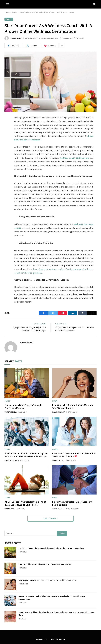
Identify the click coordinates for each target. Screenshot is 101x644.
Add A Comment (50, 519)
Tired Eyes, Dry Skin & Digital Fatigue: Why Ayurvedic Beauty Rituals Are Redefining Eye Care (56, 614)
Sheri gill (10, 509)
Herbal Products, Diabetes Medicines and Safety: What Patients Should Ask (51, 548)
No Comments (66, 38)
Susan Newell (17, 38)
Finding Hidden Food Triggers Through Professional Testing (23, 407)
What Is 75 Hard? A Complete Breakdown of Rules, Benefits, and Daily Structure (25, 503)
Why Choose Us (58, 639)
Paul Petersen (12, 460)
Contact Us (42, 639)
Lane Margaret (60, 412)
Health (9, 19)
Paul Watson (59, 509)
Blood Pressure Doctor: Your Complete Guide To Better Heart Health (74, 455)
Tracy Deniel (59, 460)
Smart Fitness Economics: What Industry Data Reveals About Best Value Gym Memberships (26, 455)
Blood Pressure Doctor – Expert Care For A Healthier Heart (72, 503)
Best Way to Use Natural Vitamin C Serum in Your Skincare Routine (73, 407)
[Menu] (7, 4)
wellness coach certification (74, 158)
